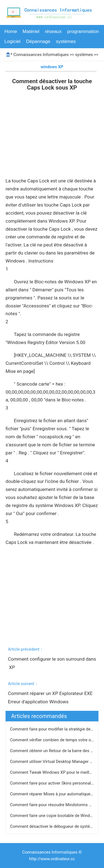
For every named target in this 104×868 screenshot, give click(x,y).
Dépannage (38, 41)
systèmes (66, 41)
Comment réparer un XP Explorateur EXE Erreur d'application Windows (51, 698)
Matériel (31, 31)
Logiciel (12, 41)
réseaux (53, 31)
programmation (83, 31)
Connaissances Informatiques (41, 55)
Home (11, 31)
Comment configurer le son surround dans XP (52, 663)
